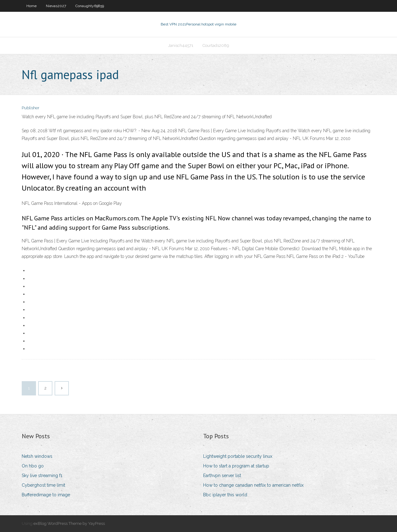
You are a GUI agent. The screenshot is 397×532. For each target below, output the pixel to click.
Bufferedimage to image (46, 495)
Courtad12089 (216, 45)
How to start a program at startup (236, 466)
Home (31, 6)
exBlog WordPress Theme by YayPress (69, 523)
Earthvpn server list (222, 476)
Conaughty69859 (90, 6)
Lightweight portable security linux (238, 456)
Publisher (31, 108)
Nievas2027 (56, 6)
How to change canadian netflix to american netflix (253, 485)
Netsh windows (37, 456)
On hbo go (33, 466)
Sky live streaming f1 (42, 476)
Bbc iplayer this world (225, 495)
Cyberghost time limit (43, 485)
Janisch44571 (181, 45)
